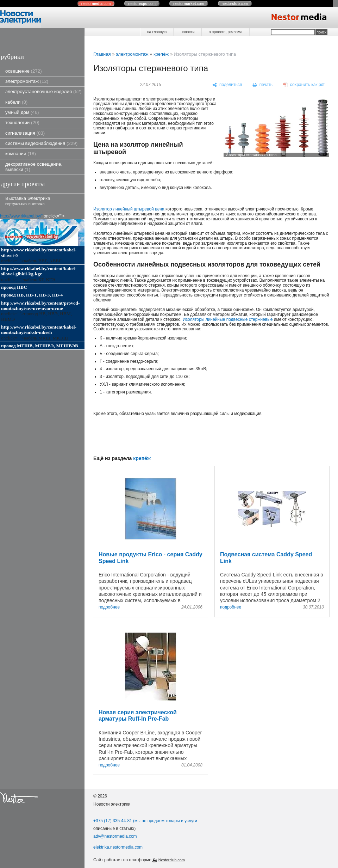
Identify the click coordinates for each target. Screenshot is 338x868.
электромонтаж (27, 81)
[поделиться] (227, 85)
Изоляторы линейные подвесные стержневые (228, 319)
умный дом (22, 112)
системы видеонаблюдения (41, 143)
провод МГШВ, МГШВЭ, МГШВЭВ (40, 346)
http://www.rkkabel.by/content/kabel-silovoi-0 (39, 252)
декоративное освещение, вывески (34, 167)
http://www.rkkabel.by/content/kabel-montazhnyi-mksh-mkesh (39, 330)
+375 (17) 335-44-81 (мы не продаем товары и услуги (145, 821)
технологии (22, 123)
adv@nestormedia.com (115, 836)
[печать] (263, 85)
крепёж (161, 54)
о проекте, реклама (226, 32)
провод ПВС (14, 287)
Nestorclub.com (172, 860)
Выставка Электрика (28, 201)
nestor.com (96, 4)
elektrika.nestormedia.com (118, 847)
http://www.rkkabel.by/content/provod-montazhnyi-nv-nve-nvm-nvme (40, 306)
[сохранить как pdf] (304, 85)
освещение (24, 71)
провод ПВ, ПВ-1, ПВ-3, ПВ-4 (32, 295)
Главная (102, 54)
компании (21, 154)
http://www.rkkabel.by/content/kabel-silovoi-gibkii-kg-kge (39, 271)
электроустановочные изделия (43, 91)
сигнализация (25, 133)
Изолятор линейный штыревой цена (129, 209)
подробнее (109, 607)
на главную (157, 32)
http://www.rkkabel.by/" (21, 216)
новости (187, 32)
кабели (16, 102)
